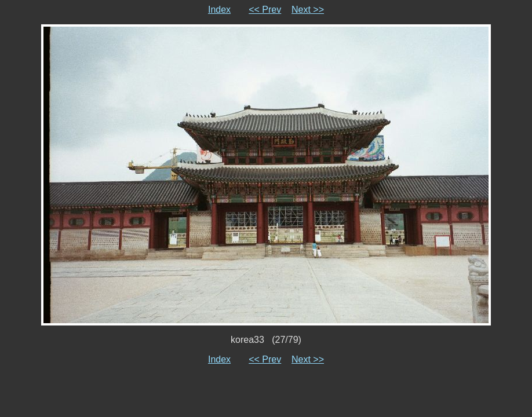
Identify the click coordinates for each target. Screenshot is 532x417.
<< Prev (265, 10)
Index (219, 10)
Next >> (308, 10)
